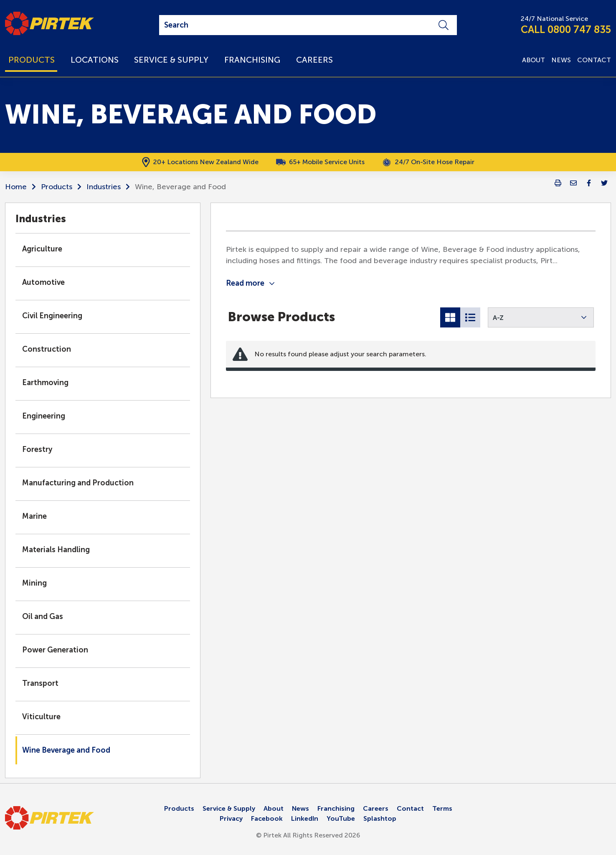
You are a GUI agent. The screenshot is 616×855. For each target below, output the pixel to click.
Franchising (336, 808)
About (274, 808)
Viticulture (41, 717)
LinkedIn (305, 818)
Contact (410, 808)
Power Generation (55, 650)
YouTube (341, 818)
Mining (34, 583)
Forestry (37, 449)
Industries (104, 187)
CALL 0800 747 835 (566, 29)
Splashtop (380, 818)
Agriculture (42, 249)
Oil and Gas (43, 617)
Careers (376, 808)
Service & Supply (229, 808)
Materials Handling (56, 550)
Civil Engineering (52, 316)
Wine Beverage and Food (66, 750)
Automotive (43, 282)
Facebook (267, 818)
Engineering (44, 416)
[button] (541, 317)
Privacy (231, 818)
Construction (47, 349)
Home (16, 187)
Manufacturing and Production (78, 483)
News (300, 808)
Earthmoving (45, 383)
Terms (442, 808)
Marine (34, 516)
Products (57, 187)
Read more (250, 283)
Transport (40, 683)
